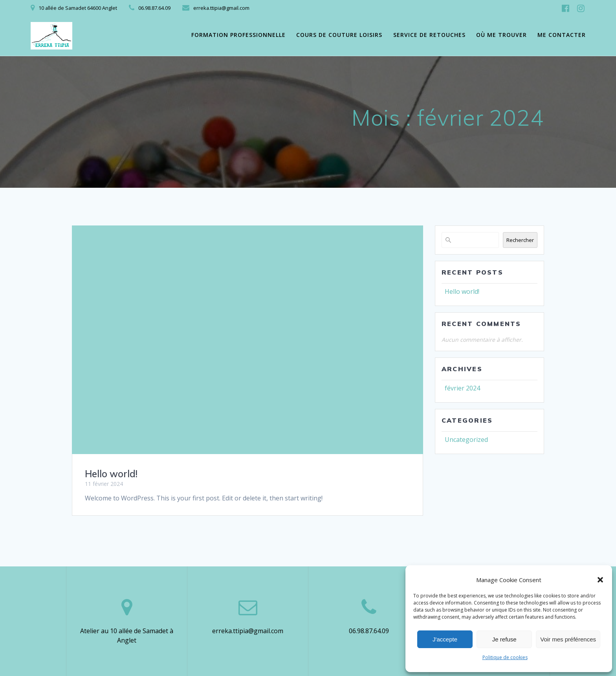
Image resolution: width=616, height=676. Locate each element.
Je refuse (504, 639)
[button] (600, 580)
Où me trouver (501, 35)
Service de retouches (429, 35)
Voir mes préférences (568, 639)
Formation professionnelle (238, 35)
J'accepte (445, 639)
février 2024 (462, 388)
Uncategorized (466, 440)
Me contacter (562, 35)
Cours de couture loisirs (339, 35)
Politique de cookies (505, 657)
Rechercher (520, 240)
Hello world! (111, 474)
